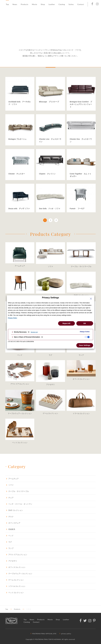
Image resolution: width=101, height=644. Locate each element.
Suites (71, 4)
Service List (34, 332)
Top (7, 4)
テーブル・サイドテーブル (17, 491)
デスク (9, 517)
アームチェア (12, 479)
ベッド (9, 536)
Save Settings (85, 345)
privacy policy (65, 634)
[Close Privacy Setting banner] (91, 299)
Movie (34, 4)
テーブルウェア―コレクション (19, 573)
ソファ (9, 485)
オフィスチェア (13, 523)
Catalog (62, 4)
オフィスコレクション (15, 567)
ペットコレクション (15, 592)
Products (24, 4)
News (15, 4)
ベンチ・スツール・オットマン (19, 504)
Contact (81, 4)
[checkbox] (87, 337)
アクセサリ (11, 561)
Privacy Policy (13, 318)
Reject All (66, 323)
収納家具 (10, 529)
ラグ (9, 542)
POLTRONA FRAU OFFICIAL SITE (43, 634)
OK (85, 323)
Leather (52, 4)
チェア (9, 498)
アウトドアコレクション (16, 555)
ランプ (9, 548)
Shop (43, 4)
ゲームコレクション (15, 580)
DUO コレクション (14, 510)
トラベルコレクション (15, 586)
